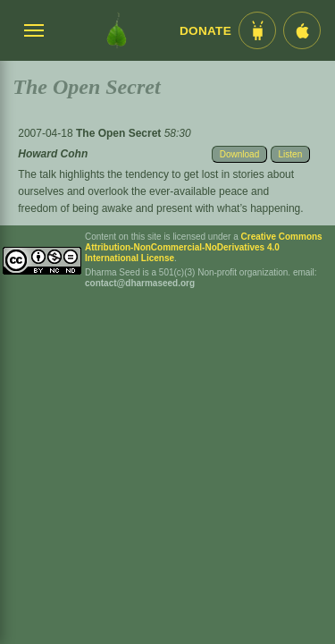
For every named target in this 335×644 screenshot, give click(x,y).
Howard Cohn (53, 154)
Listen (291, 154)
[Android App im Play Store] (257, 30)
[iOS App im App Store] (302, 30)
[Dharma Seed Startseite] (117, 30)
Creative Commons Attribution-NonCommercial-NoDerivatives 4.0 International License (204, 247)
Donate (205, 31)
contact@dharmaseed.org (140, 283)
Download (239, 154)
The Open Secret (120, 133)
